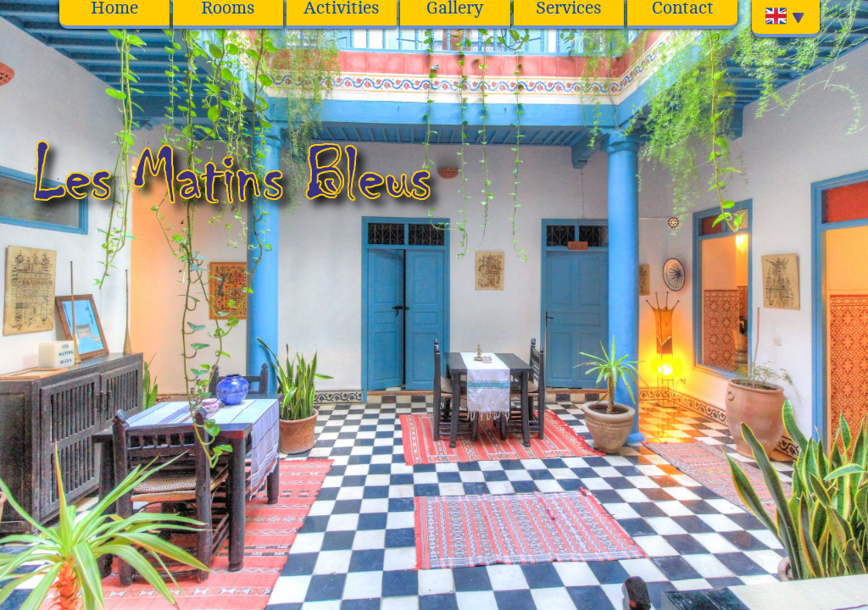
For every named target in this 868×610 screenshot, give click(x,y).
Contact (683, 9)
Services (569, 9)
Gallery (455, 9)
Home (114, 9)
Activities (342, 9)
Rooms (228, 9)
